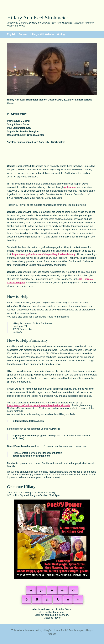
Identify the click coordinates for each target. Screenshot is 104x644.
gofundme (70, 187)
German (23, 34)
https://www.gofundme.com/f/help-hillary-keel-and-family (44, 254)
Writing (61, 34)
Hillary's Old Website (42, 34)
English (11, 34)
